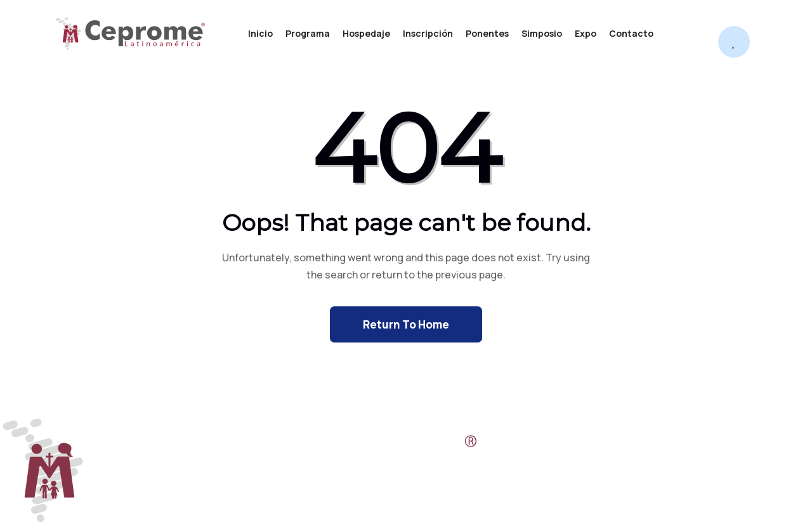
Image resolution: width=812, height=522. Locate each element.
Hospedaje (366, 33)
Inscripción (428, 33)
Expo (586, 33)
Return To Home (406, 324)
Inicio (260, 33)
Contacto (631, 33)
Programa (308, 33)
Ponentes (487, 33)
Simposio (542, 33)
